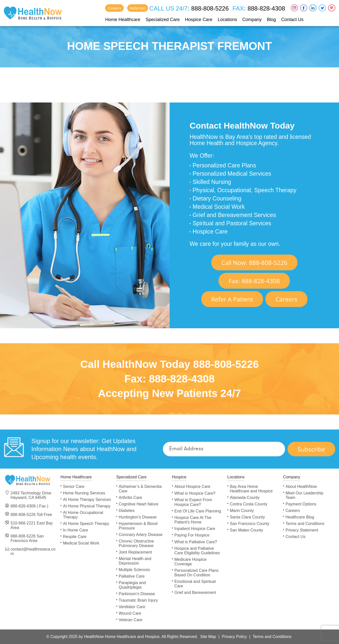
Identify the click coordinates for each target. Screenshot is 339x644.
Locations (227, 20)
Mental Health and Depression (135, 561)
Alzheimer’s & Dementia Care (140, 489)
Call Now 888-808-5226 (254, 262)
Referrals (138, 8)
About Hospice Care (192, 487)
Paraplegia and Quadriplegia (132, 585)
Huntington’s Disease (138, 517)
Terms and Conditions (305, 524)
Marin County (242, 511)
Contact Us (292, 20)
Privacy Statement (302, 530)
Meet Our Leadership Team (304, 495)
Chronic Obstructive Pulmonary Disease (136, 543)
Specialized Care (163, 20)
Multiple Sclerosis (134, 570)
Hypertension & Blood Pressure (138, 526)
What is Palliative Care (196, 542)
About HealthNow (301, 487)
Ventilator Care (132, 607)
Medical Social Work (81, 543)
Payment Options (301, 504)
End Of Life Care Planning (198, 511)
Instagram (294, 8)
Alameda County (245, 498)
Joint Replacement (135, 552)
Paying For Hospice (192, 535)
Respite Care (75, 537)
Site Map (208, 637)
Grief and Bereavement (195, 593)
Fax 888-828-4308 (254, 281)
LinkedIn (313, 8)
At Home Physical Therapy (87, 506)
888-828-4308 (265, 8)
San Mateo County (247, 530)
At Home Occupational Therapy (83, 515)
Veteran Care (130, 620)
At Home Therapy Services (87, 500)
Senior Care (74, 487)
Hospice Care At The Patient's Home (193, 520)
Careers (114, 8)
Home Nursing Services (84, 493)
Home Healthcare (123, 20)
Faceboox (304, 8)
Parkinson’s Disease (137, 594)
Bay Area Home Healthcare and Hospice (251, 489)
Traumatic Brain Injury (138, 600)
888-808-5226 (209, 8)
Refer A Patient (232, 299)
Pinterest (332, 8)
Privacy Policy (234, 637)
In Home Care (76, 530)
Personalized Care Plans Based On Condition (196, 573)
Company (252, 20)
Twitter (322, 8)
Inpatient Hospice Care (195, 529)
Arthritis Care (130, 498)
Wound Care (130, 613)
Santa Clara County (247, 517)
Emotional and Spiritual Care (195, 584)
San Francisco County (250, 524)
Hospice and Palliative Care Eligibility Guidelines (197, 551)
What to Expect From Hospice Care (193, 502)
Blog (272, 20)
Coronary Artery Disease (141, 535)
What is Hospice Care (195, 493)
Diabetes (127, 511)
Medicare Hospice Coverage (190, 562)
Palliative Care (132, 576)
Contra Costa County (249, 504)
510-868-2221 (23, 523)
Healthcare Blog (300, 517)
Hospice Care (199, 20)
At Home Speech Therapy (86, 524)
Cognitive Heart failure (139, 504)
